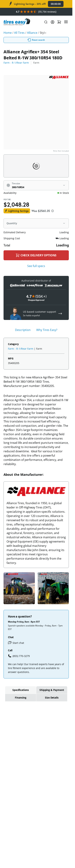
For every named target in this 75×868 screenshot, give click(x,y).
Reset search (36, 40)
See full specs (36, 266)
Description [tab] (23, 330)
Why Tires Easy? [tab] (47, 330)
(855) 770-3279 (19, 656)
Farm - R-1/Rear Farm (16, 63)
